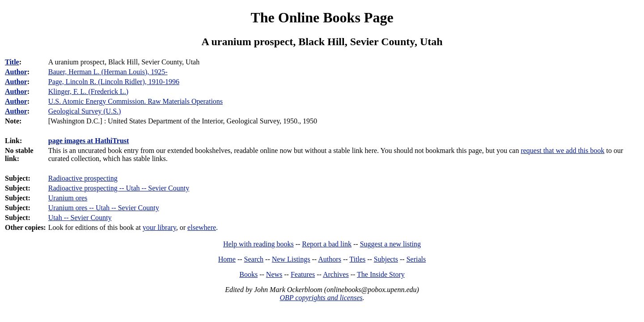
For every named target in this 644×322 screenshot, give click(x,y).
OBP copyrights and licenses (321, 298)
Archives (336, 274)
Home (227, 259)
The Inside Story (381, 274)
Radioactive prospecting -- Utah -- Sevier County (119, 188)
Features (303, 274)
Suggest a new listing (390, 244)
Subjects (386, 259)
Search (254, 259)
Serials (416, 259)
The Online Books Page (322, 17)
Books (248, 274)
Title (12, 62)
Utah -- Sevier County (80, 218)
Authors (330, 259)
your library (159, 227)
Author (16, 72)
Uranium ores (68, 198)
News (274, 274)
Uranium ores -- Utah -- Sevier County (104, 208)
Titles (357, 259)
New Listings (291, 259)
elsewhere (202, 227)
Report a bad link (327, 244)
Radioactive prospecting (83, 178)
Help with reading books (258, 244)
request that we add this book (562, 150)
